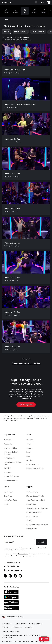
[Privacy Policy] (7, 624)
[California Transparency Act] (11, 632)
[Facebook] (5, 576)
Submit (41, 542)
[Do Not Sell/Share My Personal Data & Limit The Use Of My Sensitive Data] (24, 636)
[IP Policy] (5, 628)
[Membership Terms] (36, 624)
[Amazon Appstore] (20, 604)
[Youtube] (20, 576)
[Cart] (42, 3)
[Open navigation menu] (48, 3)
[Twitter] (15, 576)
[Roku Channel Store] (20, 609)
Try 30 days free (26, 405)
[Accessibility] (29, 628)
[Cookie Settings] (16, 628)
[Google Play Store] (20, 599)
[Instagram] (10, 576)
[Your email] (19, 542)
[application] (43, 639)
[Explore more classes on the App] (26, 363)
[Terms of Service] (20, 624)
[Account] (36, 3)
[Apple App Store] (20, 593)
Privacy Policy (23, 554)
